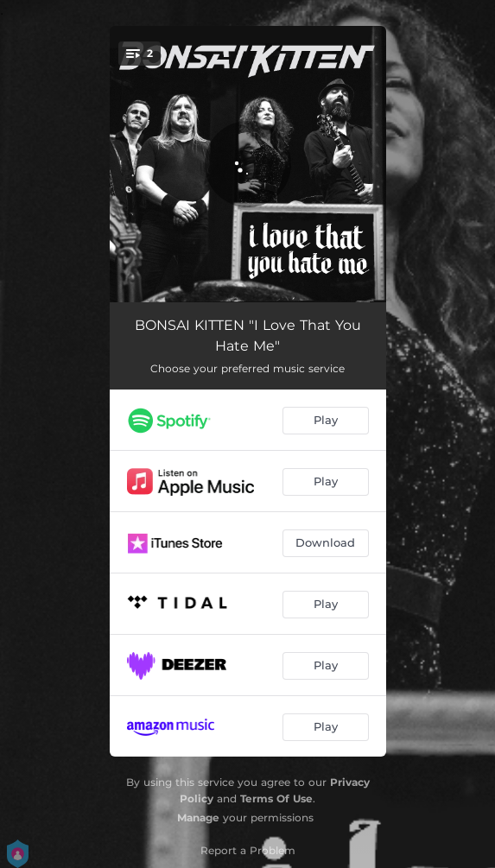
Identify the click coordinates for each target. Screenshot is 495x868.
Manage (198, 817)
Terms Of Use (276, 798)
